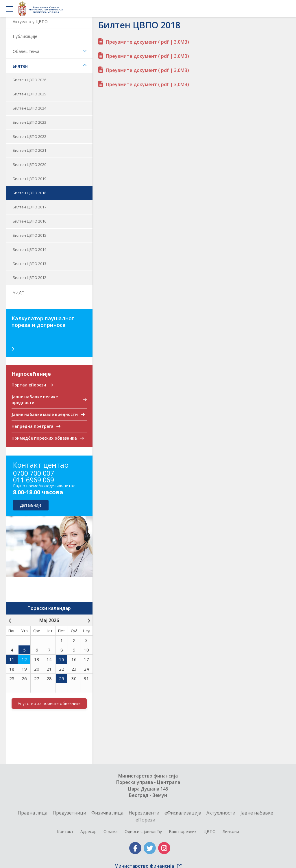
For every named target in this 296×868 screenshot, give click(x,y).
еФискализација (183, 813)
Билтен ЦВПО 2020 (29, 164)
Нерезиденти (144, 813)
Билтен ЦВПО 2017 (29, 207)
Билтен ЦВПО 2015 (29, 235)
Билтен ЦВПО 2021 (29, 150)
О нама (111, 831)
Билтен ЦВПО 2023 (29, 122)
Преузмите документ (148, 42)
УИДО (19, 293)
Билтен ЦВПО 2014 (29, 249)
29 (62, 678)
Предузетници (69, 813)
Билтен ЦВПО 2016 (29, 221)
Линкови (231, 831)
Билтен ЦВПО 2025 (29, 94)
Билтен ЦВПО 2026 (29, 80)
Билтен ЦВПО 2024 (29, 108)
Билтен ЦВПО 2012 (29, 277)
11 (12, 659)
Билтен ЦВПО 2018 (29, 193)
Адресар (88, 831)
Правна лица (33, 813)
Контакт (65, 831)
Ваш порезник (183, 831)
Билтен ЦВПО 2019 (29, 179)
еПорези (145, 820)
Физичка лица (107, 813)
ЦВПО (210, 831)
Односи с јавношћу (143, 831)
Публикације (25, 36)
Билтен (50, 66)
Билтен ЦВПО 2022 (29, 136)
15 (62, 659)
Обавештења (50, 51)
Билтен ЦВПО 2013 (29, 264)
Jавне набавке (257, 813)
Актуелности (221, 813)
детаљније (31, 505)
